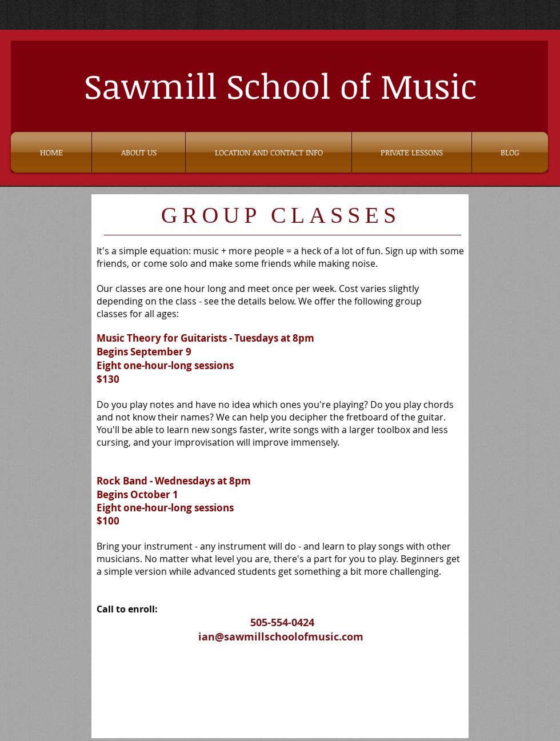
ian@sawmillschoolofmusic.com (281, 637)
